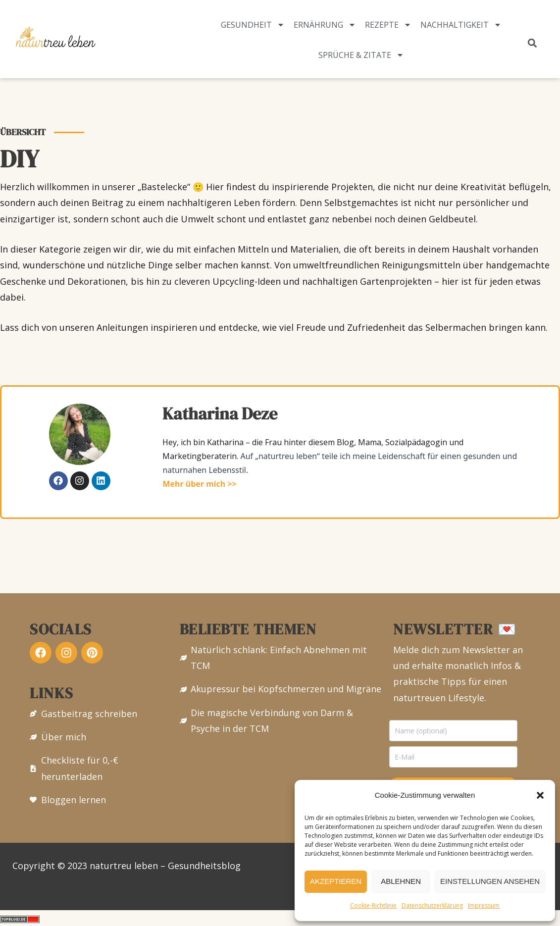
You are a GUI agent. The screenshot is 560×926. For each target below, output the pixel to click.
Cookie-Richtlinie (373, 905)
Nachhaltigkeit (461, 25)
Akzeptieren (336, 881)
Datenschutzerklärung (432, 905)
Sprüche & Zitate (361, 55)
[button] (540, 795)
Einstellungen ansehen (490, 881)
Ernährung (325, 25)
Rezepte (388, 25)
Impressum (484, 905)
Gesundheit (253, 25)
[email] (453, 757)
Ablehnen (401, 881)
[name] (453, 731)
